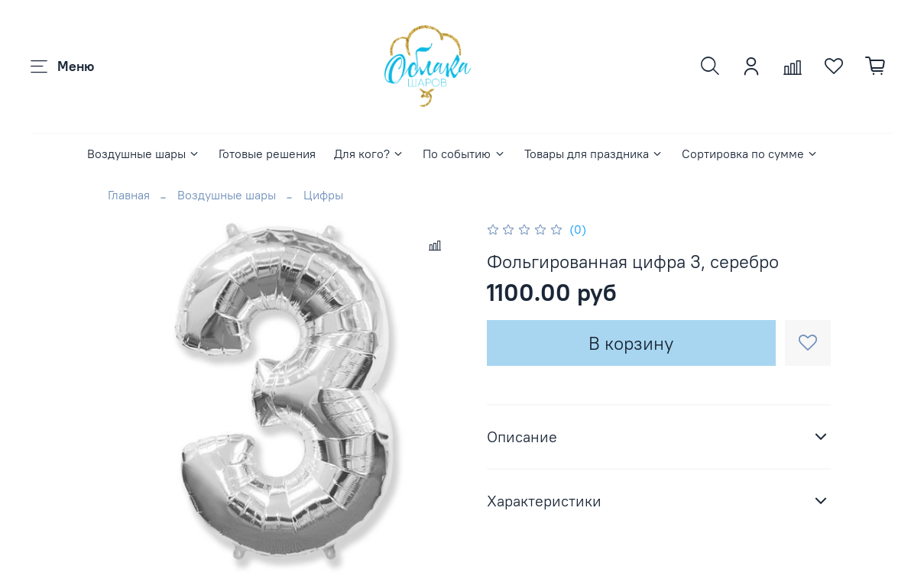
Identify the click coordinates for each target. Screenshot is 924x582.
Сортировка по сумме (750, 154)
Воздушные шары (144, 154)
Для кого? (369, 154)
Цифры (323, 195)
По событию (464, 154)
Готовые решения (267, 154)
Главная (129, 195)
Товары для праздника (594, 154)
